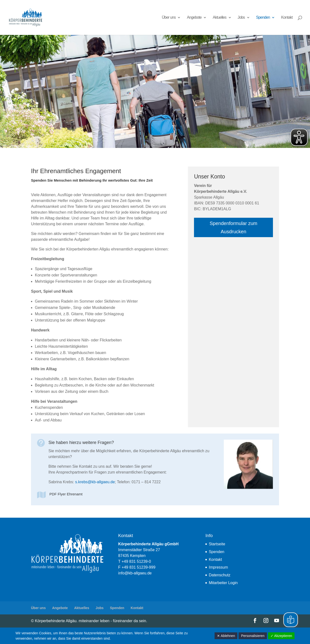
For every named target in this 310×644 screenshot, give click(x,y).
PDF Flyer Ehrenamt (66, 494)
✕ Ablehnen (226, 636)
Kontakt (287, 18)
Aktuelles (220, 18)
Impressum (218, 567)
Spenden (263, 18)
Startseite (217, 544)
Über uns (169, 18)
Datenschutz (220, 575)
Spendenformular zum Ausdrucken (234, 227)
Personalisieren (253, 636)
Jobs (241, 18)
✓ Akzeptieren (281, 636)
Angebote (194, 18)
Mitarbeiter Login (223, 583)
